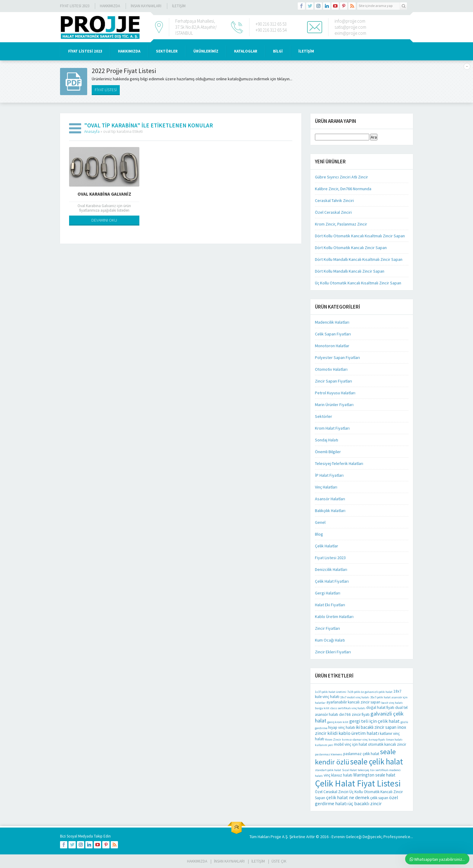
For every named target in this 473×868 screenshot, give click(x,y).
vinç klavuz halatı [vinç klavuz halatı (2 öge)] (338, 775)
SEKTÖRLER (167, 51)
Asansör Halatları (330, 499)
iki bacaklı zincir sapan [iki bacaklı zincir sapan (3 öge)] (376, 727)
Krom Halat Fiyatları (332, 428)
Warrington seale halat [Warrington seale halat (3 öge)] (374, 775)
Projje (276, 837)
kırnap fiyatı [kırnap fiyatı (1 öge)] (377, 740)
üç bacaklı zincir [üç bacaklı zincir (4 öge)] (365, 803)
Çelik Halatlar (327, 546)
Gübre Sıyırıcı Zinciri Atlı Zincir (341, 177)
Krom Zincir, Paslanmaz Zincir (341, 224)
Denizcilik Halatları (331, 569)
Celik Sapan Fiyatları (333, 334)
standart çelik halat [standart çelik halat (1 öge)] (328, 770)
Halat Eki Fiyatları (330, 605)
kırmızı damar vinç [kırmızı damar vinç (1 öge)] (355, 740)
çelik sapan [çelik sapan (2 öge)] (379, 798)
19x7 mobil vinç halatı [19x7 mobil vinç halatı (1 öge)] (355, 697)
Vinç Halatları (326, 487)
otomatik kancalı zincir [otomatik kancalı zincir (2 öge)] (387, 744)
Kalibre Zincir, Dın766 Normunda (343, 189)
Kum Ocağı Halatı (330, 640)
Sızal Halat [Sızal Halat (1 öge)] (349, 770)
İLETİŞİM (179, 6)
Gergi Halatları (328, 593)
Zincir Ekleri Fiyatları (333, 652)
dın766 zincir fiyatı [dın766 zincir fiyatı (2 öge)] (354, 714)
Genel (320, 522)
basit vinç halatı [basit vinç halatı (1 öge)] (392, 703)
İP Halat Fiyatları (329, 475)
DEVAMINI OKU (104, 220)
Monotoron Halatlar (332, 346)
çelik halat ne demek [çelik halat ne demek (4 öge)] (348, 797)
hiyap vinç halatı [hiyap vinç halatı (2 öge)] (342, 727)
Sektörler (324, 416)
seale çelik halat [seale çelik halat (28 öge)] (377, 761)
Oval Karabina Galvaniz (104, 194)
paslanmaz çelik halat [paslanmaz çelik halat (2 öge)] (361, 754)
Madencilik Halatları (332, 322)
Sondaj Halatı (327, 440)
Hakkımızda (110, 6)
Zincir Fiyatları (327, 628)
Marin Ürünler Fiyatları (334, 405)
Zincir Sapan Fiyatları (333, 381)
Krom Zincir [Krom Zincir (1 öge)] (333, 740)
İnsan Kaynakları (146, 6)
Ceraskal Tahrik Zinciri (334, 200)
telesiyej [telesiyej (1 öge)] (363, 770)
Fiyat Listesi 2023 (75, 6)
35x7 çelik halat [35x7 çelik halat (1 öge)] (380, 697)
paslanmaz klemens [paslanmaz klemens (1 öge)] (329, 754)
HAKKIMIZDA (129, 51)
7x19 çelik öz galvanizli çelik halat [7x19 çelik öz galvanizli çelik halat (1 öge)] (370, 692)
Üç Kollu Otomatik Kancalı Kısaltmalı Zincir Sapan (358, 283)
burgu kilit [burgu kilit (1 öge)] (322, 708)
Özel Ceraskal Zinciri (333, 212)
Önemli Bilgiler (328, 452)
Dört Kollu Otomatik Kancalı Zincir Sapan (351, 248)
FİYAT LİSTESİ (106, 90)
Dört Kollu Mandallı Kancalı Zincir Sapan (350, 271)
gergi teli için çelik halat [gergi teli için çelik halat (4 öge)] (375, 721)
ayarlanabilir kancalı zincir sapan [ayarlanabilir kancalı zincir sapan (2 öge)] (353, 702)
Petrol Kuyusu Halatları (335, 393)
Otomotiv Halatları (331, 369)
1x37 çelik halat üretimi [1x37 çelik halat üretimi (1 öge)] (331, 692)
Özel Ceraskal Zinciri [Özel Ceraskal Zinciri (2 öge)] (332, 792)
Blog (319, 534)
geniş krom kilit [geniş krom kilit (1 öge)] (338, 722)
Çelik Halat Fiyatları (332, 581)
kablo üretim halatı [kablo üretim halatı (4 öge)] (359, 733)
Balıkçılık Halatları (330, 511)
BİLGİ (278, 51)
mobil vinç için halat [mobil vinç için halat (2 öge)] (351, 744)
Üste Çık (279, 861)
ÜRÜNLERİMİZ (206, 51)
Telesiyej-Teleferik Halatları (339, 463)
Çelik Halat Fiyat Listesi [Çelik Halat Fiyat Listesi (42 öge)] (358, 783)
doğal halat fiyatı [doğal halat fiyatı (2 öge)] (380, 708)
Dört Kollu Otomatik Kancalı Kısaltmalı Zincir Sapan (360, 236)
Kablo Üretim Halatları (334, 617)
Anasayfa (92, 131)
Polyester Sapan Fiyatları (337, 357)
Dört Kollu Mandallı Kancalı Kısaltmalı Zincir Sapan (359, 259)
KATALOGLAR (246, 51)
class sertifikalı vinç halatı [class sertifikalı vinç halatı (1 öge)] (348, 708)
